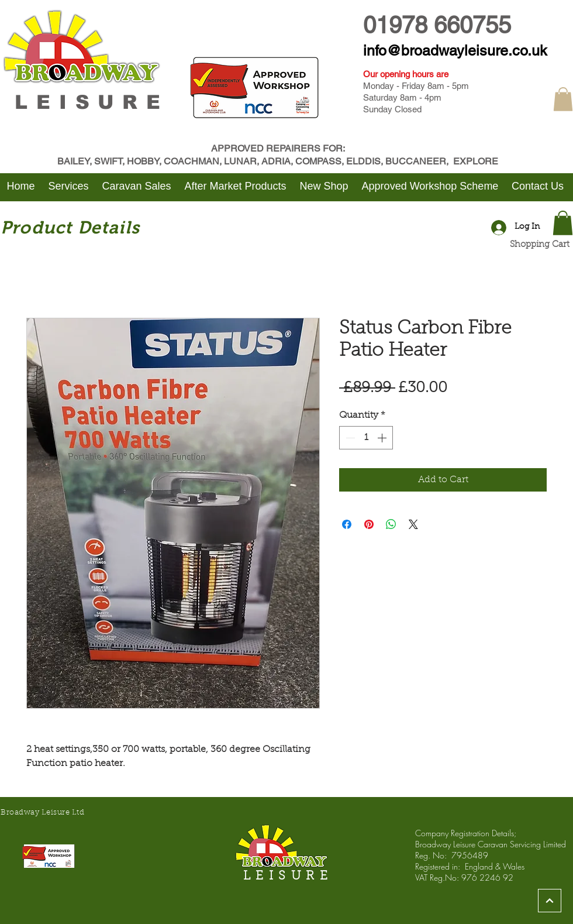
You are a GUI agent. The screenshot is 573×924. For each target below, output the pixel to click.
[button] (563, 99)
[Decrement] (349, 438)
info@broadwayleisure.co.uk (455, 51)
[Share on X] (413, 524)
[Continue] (550, 901)
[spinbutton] (366, 438)
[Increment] (383, 438)
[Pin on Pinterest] (369, 524)
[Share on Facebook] (347, 524)
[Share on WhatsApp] (391, 524)
